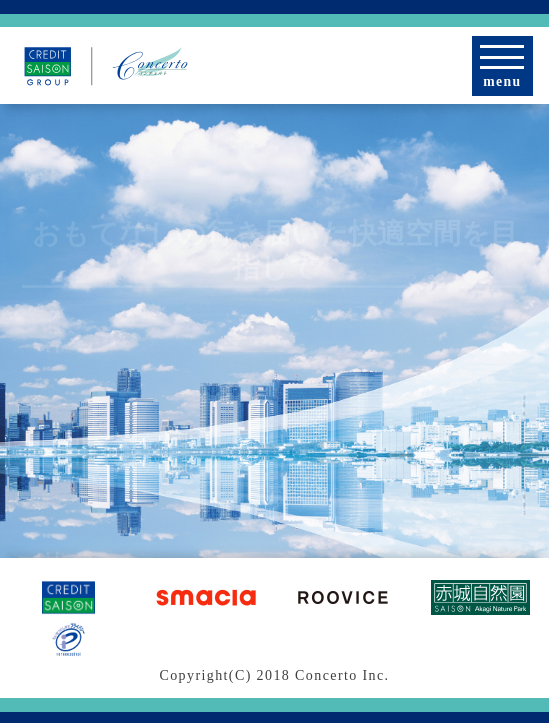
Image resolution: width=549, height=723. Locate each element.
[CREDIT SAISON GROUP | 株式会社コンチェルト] (106, 65)
